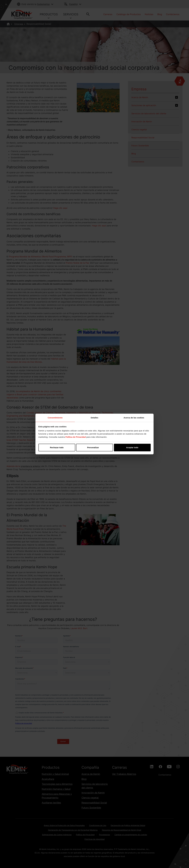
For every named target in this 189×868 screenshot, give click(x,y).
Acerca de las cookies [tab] (134, 418)
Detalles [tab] (94, 418)
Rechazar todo (57, 447)
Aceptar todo (132, 447)
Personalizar (95, 447)
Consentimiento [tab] (55, 418)
